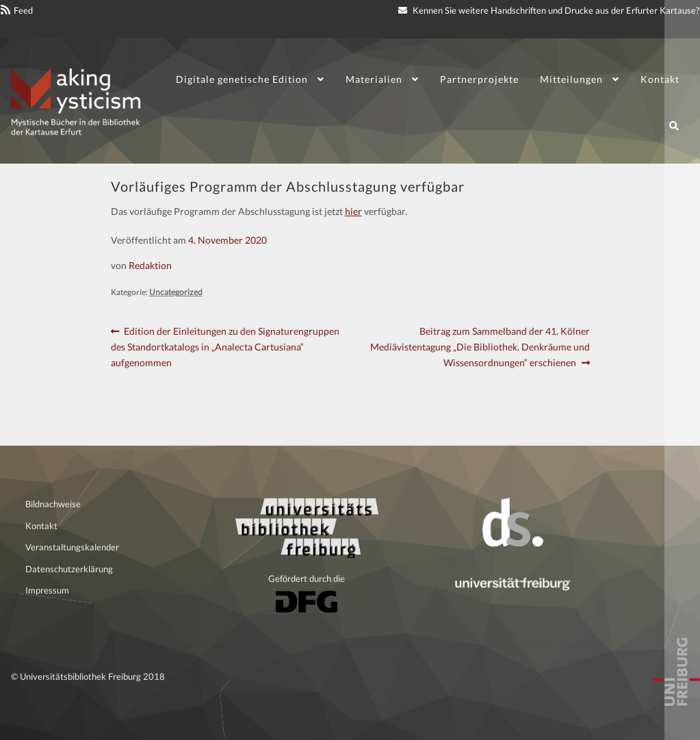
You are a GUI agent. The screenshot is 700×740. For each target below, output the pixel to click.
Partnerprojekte (479, 79)
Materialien (374, 79)
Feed (23, 10)
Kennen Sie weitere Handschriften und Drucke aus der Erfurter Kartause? (549, 10)
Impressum (47, 590)
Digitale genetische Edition (242, 79)
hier (353, 211)
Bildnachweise (53, 504)
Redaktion (150, 265)
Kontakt (660, 79)
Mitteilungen (571, 79)
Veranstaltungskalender (72, 547)
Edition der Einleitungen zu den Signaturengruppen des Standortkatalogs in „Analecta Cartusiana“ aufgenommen (225, 346)
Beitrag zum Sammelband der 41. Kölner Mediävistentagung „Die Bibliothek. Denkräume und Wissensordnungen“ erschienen (480, 346)
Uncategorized (176, 292)
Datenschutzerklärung (69, 569)
